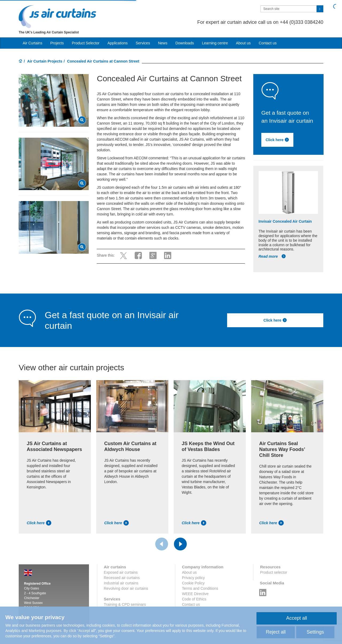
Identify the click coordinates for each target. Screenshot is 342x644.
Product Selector (86, 43)
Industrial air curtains (121, 583)
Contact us (268, 43)
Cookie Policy (193, 583)
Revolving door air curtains (126, 588)
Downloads (184, 43)
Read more (272, 256)
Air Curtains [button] (32, 43)
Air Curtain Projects (45, 61)
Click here (277, 140)
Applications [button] (118, 43)
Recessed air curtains (122, 578)
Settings (315, 632)
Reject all (276, 632)
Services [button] (143, 43)
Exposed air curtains (121, 572)
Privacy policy (193, 578)
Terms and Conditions (200, 588)
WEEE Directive (195, 594)
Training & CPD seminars (125, 604)
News (163, 43)
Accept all (297, 618)
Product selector (273, 572)
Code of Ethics (194, 599)
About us (243, 43)
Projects (57, 43)
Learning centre (215, 43)
